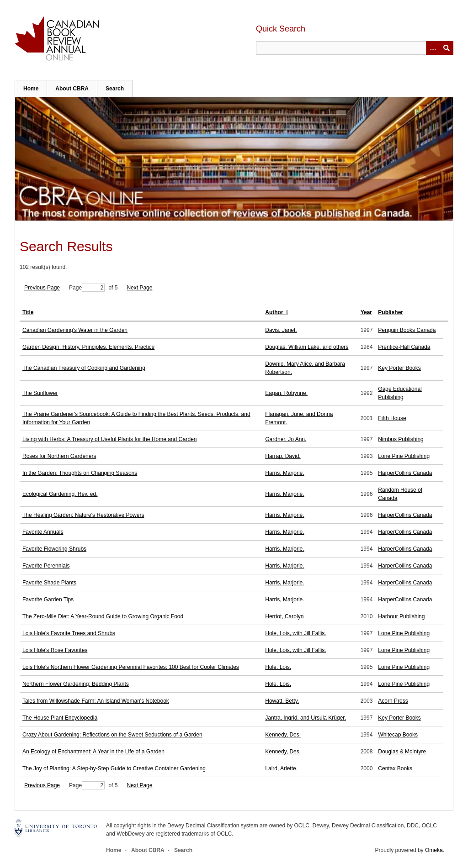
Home (31, 89)
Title (28, 312)
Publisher (391, 312)
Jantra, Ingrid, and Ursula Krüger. (306, 718)
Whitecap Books (398, 735)
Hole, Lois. (278, 667)
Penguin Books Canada (407, 330)
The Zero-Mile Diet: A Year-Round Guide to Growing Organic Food (103, 616)
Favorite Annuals (43, 532)
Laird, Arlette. (281, 768)
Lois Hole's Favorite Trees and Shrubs (69, 633)
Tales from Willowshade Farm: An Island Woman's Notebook (96, 701)
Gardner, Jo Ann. (286, 439)
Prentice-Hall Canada (404, 347)
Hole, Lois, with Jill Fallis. (295, 633)
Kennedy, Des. (283, 735)
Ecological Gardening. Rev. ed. (60, 494)
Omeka (434, 850)
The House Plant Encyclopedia (60, 718)
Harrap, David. (283, 456)
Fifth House (392, 418)
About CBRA (72, 89)
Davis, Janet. (281, 330)
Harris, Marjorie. (285, 473)
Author (275, 312)
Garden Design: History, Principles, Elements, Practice (88, 347)
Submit (447, 48)
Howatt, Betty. (282, 701)
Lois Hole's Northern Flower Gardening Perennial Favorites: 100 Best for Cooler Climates (131, 667)
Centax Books (395, 768)
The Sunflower (40, 393)
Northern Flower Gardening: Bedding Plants (76, 684)
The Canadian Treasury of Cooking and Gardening (84, 368)
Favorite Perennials (46, 566)
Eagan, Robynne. (286, 393)
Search (115, 89)
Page (87, 288)
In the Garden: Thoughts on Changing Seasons (80, 473)
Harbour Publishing (401, 616)
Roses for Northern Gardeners (59, 456)
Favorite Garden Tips (48, 600)
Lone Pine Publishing (404, 456)
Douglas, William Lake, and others (307, 347)
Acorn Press (393, 701)
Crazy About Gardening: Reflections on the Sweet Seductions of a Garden (112, 735)
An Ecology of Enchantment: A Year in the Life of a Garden (93, 752)
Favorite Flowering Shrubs (54, 549)
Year (366, 312)
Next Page (139, 288)
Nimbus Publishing (401, 439)
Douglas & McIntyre (402, 752)
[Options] (433, 48)
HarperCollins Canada (405, 473)
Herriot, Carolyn (284, 616)
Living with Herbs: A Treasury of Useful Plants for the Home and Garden (110, 439)
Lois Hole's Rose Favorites (55, 650)
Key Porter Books (399, 368)
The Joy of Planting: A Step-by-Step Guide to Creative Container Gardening (114, 768)
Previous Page (42, 288)
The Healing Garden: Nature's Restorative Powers (83, 515)
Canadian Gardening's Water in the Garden (75, 330)
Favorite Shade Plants (49, 583)
